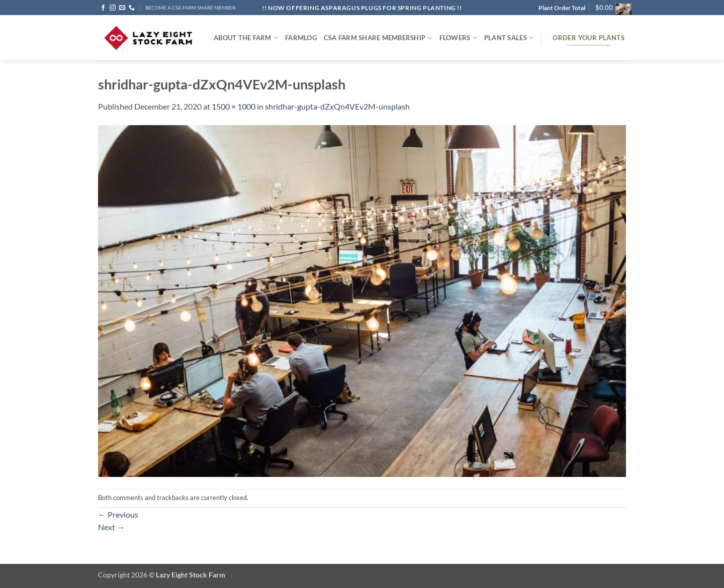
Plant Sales (509, 38)
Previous (118, 514)
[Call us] (132, 8)
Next (111, 527)
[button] (611, 8)
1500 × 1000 (234, 106)
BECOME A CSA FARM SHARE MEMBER (190, 8)
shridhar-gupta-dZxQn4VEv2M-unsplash (337, 106)
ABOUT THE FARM (246, 38)
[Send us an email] (122, 8)
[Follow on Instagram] (113, 8)
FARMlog (301, 38)
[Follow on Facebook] (103, 8)
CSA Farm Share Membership (378, 38)
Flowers (458, 38)
